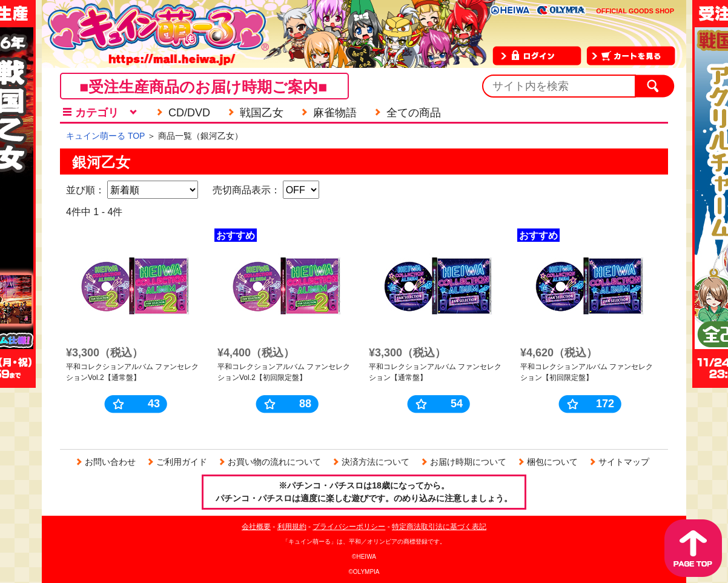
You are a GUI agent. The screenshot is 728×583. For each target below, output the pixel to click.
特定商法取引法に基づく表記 (439, 527)
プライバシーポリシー (349, 527)
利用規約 (292, 527)
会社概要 (256, 527)
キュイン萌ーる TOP (105, 136)
